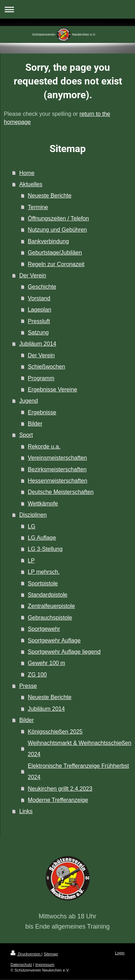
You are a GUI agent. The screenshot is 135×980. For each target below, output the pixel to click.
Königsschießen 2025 (55, 731)
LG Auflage (42, 538)
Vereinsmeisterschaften (57, 458)
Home (27, 173)
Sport (26, 435)
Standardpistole (48, 595)
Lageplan (40, 309)
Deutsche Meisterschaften (61, 492)
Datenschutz (21, 965)
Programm (41, 378)
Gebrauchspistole (50, 617)
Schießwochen (46, 366)
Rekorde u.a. (44, 446)
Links (26, 811)
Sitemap (51, 954)
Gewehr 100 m (46, 663)
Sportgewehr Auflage (54, 640)
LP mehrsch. (44, 572)
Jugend (29, 401)
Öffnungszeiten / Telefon (58, 218)
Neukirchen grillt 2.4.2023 (60, 789)
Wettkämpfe (43, 503)
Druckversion (26, 954)
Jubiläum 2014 (38, 344)
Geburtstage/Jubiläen (55, 252)
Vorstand (39, 298)
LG (32, 526)
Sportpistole (43, 583)
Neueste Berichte (50, 195)
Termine (38, 207)
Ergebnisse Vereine (52, 389)
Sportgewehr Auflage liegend (64, 652)
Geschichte (42, 287)
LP (31, 560)
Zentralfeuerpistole (51, 606)
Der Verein (33, 275)
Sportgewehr (44, 629)
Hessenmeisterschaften (57, 480)
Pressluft (39, 321)
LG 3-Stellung (45, 549)
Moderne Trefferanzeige (58, 800)
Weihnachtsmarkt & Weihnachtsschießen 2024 (80, 748)
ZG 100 (37, 674)
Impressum (45, 965)
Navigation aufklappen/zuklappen (67, 9)
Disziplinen (33, 515)
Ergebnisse (42, 412)
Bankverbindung (48, 241)
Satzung (38, 332)
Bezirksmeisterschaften (57, 469)
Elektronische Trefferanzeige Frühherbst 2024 (78, 771)
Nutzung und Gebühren (57, 230)
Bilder (35, 423)
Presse (28, 686)
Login (120, 953)
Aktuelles (31, 184)
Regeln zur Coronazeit (56, 264)
